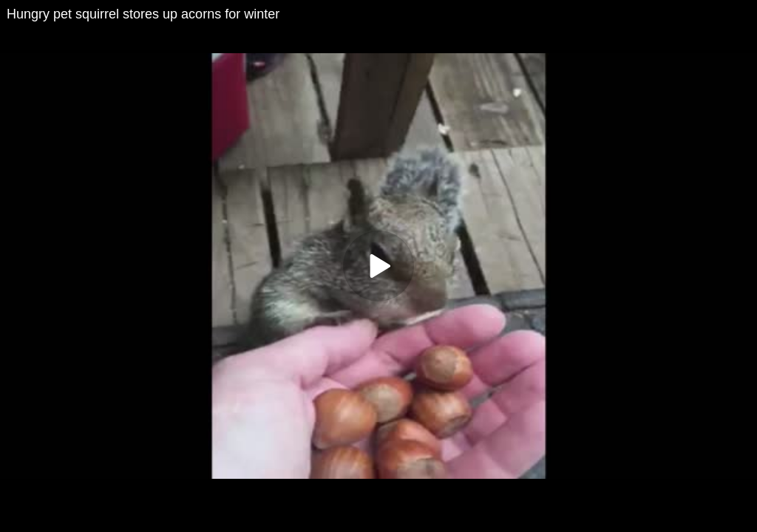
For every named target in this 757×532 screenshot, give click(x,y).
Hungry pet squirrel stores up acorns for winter (143, 14)
